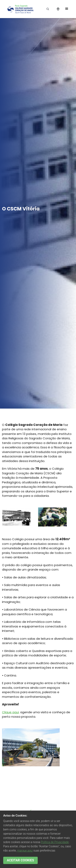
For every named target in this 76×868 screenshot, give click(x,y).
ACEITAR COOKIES (20, 860)
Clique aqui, (11, 712)
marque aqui (25, 851)
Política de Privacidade (55, 842)
